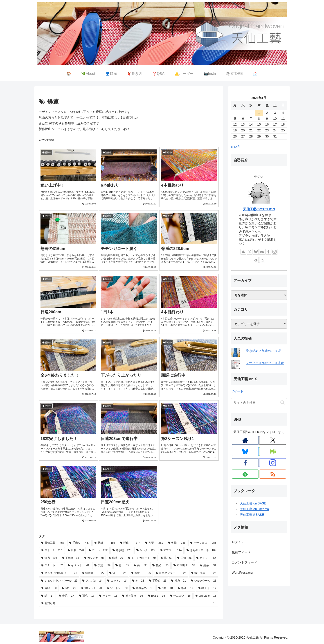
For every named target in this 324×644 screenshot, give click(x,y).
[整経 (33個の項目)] (160, 566)
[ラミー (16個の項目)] (108, 596)
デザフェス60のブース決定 (265, 363)
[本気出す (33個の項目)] (184, 566)
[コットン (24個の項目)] (117, 581)
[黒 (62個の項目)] (166, 558)
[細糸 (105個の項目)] (49, 558)
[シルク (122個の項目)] (146, 550)
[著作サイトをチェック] (243, 252)
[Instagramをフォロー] (274, 252)
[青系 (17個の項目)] (66, 596)
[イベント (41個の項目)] (79, 566)
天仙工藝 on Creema (254, 509)
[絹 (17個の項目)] (47, 596)
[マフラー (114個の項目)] (171, 550)
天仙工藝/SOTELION (259, 209)
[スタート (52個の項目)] (52, 566)
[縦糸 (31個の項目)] (208, 566)
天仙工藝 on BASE (253, 503)
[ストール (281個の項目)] (52, 550)
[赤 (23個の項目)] (138, 581)
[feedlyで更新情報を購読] (256, 260)
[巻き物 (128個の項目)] (122, 550)
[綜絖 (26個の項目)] (141, 573)
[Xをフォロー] (250, 252)
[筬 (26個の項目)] (118, 573)
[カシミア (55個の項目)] (206, 558)
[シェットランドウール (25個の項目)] (59, 581)
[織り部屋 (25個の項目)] (204, 573)
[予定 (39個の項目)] (102, 566)
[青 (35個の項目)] (122, 566)
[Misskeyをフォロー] (262, 252)
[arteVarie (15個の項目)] (206, 596)
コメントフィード (244, 562)
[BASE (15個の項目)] (156, 596)
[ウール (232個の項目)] (98, 550)
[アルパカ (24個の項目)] (92, 581)
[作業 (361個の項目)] (154, 543)
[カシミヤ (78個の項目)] (94, 558)
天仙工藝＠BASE (252, 515)
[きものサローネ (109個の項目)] (201, 550)
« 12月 (235, 147)
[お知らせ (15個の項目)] (129, 603)
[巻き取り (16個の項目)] (133, 596)
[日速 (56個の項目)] (184, 558)
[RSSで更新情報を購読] (262, 260)
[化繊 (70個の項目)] (116, 558)
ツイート (237, 391)
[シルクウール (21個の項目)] (204, 581)
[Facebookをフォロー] (268, 252)
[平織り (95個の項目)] (70, 558)
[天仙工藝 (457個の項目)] (53, 543)
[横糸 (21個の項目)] (179, 581)
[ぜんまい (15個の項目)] (180, 596)
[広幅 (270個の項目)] (76, 550)
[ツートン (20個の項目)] (117, 588)
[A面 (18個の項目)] (166, 588)
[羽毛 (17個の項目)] (87, 596)
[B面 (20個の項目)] (69, 588)
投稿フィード (241, 552)
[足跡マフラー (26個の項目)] (171, 573)
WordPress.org (242, 573)
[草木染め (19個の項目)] (143, 588)
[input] (259, 403)
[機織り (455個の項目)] (105, 543)
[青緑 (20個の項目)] (49, 588)
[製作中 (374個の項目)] (130, 543)
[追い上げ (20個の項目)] (91, 588)
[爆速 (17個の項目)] (186, 588)
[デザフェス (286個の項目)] (203, 543)
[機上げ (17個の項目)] (207, 588)
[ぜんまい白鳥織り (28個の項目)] (59, 573)
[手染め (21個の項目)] (158, 581)
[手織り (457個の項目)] (80, 543)
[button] (282, 402)
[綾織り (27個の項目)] (93, 573)
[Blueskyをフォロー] (256, 252)
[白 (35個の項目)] (141, 566)
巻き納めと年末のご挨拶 (263, 351)
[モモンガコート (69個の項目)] (142, 558)
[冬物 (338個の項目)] (177, 543)
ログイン (238, 542)
